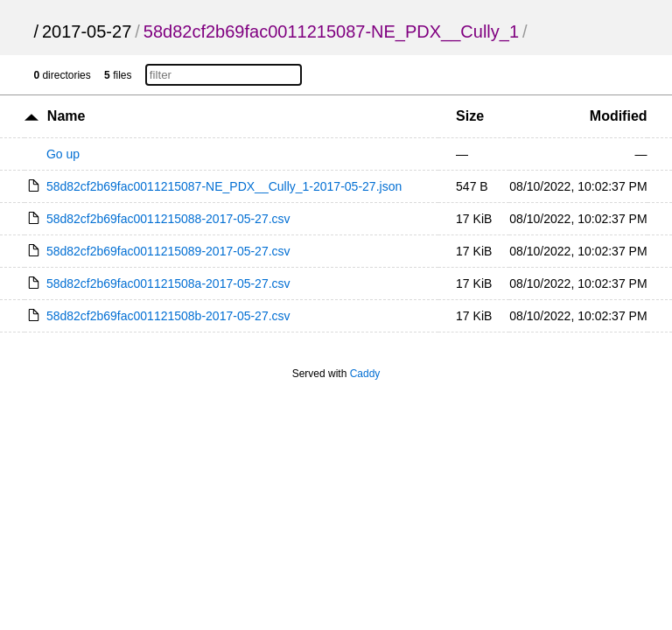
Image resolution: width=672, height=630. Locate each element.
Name (66, 116)
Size (470, 116)
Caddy (365, 374)
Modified (619, 116)
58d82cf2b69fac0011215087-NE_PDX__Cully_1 (331, 31)
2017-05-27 (87, 31)
